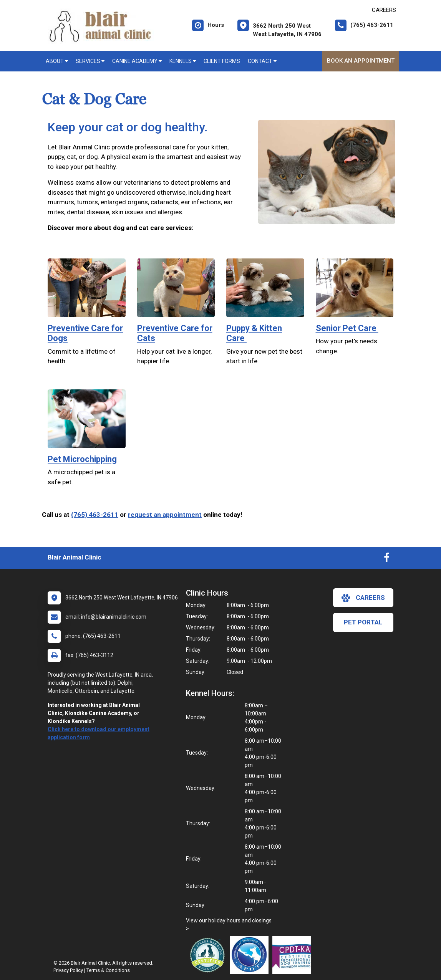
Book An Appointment (361, 61)
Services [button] (90, 61)
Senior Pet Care (347, 328)
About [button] (57, 61)
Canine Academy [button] (137, 61)
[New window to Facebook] (387, 559)
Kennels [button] (183, 61)
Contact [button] (262, 61)
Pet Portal (363, 622)
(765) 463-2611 (95, 515)
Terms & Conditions (108, 970)
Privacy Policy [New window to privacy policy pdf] (68, 970)
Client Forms (222, 61)
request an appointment (165, 515)
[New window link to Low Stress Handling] (209, 955)
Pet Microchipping (82, 459)
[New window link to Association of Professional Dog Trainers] (251, 955)
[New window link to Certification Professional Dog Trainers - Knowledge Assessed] (293, 955)
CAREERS (384, 10)
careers (363, 598)
